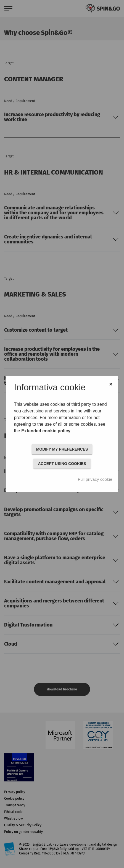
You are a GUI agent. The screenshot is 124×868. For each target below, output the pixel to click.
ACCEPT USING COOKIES (62, 464)
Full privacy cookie (95, 479)
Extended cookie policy (46, 431)
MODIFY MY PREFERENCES (62, 449)
